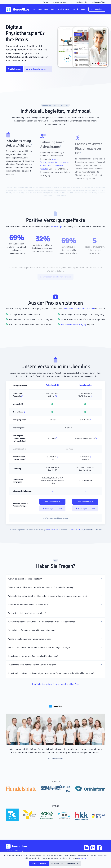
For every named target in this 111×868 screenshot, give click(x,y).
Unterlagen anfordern (52, 518)
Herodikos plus (57, 236)
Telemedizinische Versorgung (74, 334)
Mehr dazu (82, 858)
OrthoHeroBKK (52, 395)
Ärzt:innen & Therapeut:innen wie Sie (79, 318)
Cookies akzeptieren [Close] (39, 863)
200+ (52, 501)
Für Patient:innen (41, 9)
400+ (85, 501)
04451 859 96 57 (60, 2)
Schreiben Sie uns (52, 539)
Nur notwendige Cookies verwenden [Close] (65, 863)
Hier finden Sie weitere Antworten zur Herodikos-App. (55, 694)
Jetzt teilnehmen (97, 9)
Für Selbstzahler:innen (61, 9)
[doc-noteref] (43, 131)
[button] (55, 588)
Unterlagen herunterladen (38, 69)
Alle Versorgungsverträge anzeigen (56, 528)
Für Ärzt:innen (79, 9)
